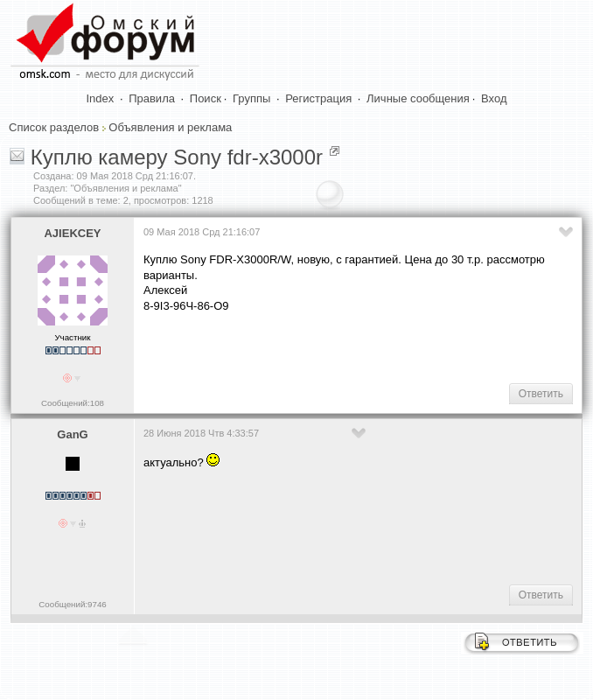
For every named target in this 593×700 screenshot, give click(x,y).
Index (101, 98)
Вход (494, 98)
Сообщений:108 (73, 403)
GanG (72, 434)
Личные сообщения (418, 98)
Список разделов (54, 127)
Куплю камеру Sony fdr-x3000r (177, 157)
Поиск (206, 98)
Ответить (541, 394)
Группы (251, 98)
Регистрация (318, 98)
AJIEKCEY (72, 233)
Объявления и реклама (170, 127)
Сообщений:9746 (72, 604)
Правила (152, 98)
